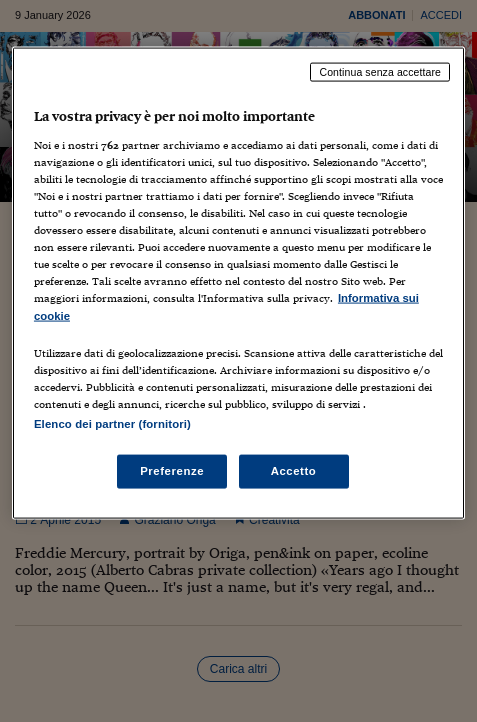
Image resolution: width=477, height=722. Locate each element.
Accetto (294, 470)
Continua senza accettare (380, 72)
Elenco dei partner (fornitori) (112, 423)
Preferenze (172, 470)
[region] (238, 283)
